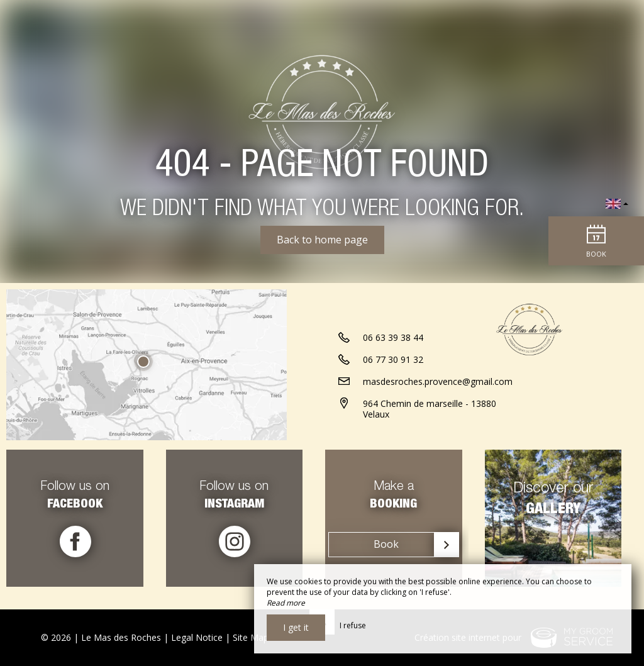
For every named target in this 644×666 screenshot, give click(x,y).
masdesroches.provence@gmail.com (438, 398)
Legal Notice (197, 637)
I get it (296, 627)
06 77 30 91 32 (393, 376)
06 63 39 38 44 (393, 354)
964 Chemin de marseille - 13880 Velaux (430, 425)
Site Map (251, 637)
